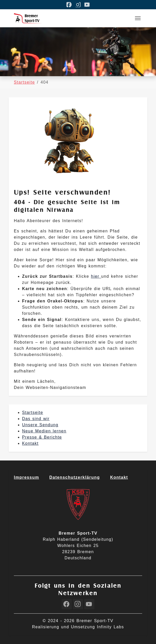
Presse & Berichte (42, 437)
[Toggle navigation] (138, 18)
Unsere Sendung (40, 425)
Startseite (33, 412)
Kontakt (30, 443)
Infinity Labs (111, 627)
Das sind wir (36, 419)
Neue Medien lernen (44, 431)
